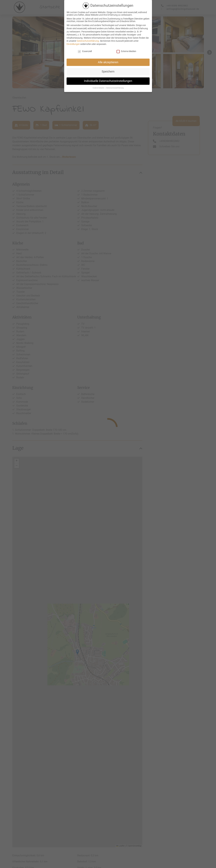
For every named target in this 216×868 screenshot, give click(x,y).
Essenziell (85, 51)
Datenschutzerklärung (88, 41)
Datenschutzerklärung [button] (115, 88)
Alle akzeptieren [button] (108, 62)
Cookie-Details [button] (99, 88)
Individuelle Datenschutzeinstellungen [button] (108, 81)
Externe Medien (126, 51)
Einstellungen (73, 44)
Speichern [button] (108, 72)
